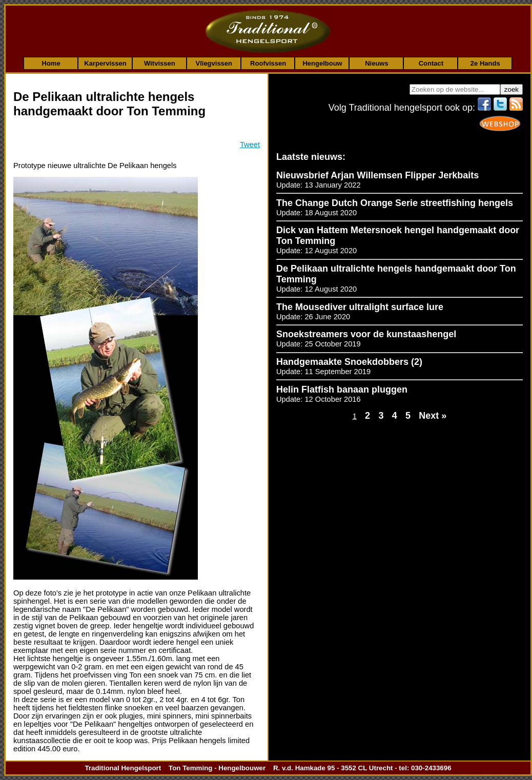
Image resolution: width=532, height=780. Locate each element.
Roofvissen (268, 63)
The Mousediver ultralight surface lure (360, 307)
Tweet (250, 145)
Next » (433, 416)
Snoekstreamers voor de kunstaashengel (366, 334)
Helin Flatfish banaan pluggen (342, 389)
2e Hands (485, 63)
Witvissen (160, 63)
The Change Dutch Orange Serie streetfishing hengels (395, 203)
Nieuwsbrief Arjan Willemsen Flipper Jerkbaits (377, 175)
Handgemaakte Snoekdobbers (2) (349, 362)
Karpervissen (105, 63)
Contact (431, 63)
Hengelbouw (322, 63)
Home (51, 63)
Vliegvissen (214, 63)
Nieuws (377, 63)
